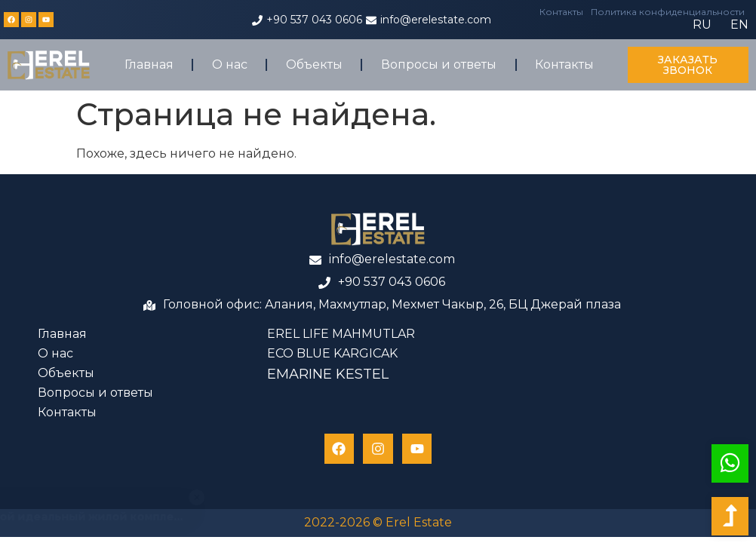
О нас (230, 64)
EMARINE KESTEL (328, 374)
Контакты (561, 12)
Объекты (314, 64)
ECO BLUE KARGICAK (332, 353)
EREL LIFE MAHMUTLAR (341, 334)
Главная (149, 64)
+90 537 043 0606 (314, 20)
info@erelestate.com (436, 20)
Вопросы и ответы (439, 64)
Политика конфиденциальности (668, 12)
